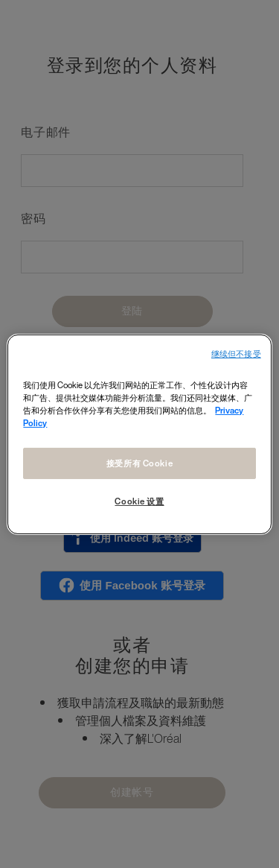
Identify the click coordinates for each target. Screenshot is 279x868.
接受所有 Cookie (139, 463)
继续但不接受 (236, 354)
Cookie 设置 (139, 501)
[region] (139, 434)
